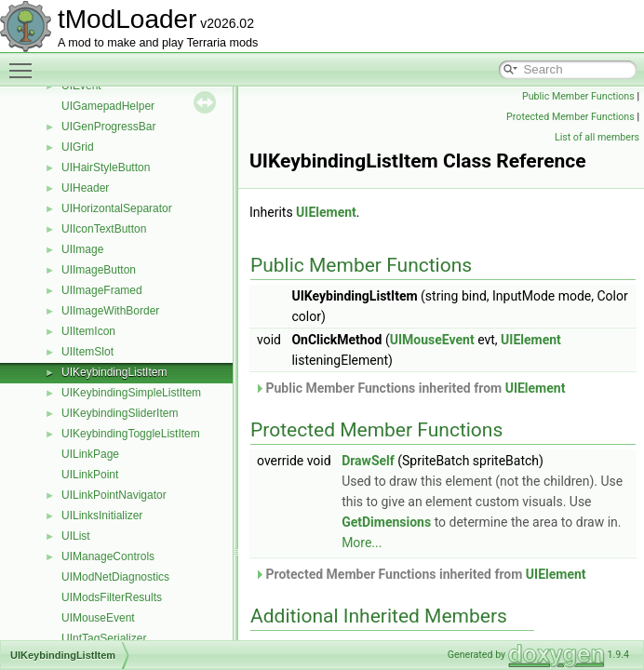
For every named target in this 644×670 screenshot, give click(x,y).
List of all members (597, 137)
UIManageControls (108, 556)
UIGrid (78, 147)
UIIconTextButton (104, 229)
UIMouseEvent (98, 618)
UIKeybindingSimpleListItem (131, 393)
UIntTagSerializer (104, 638)
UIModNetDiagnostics (115, 577)
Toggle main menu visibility (25, 62)
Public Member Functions (578, 96)
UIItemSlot (87, 352)
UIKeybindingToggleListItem (131, 434)
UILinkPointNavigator (114, 495)
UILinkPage (90, 454)
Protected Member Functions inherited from (420, 574)
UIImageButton (99, 270)
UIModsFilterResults (112, 597)
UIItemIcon (88, 331)
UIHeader (85, 188)
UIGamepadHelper (108, 106)
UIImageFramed (102, 290)
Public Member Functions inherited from (409, 388)
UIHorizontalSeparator (117, 208)
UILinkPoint (90, 475)
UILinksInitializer (102, 516)
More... (362, 543)
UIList (76, 536)
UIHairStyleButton (106, 167)
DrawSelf (368, 461)
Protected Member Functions (570, 117)
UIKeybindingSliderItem (120, 413)
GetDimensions (386, 522)
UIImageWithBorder (110, 311)
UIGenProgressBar (108, 127)
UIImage (82, 249)
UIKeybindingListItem (114, 372)
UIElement (326, 212)
